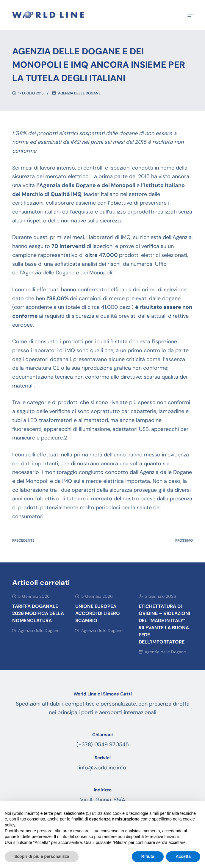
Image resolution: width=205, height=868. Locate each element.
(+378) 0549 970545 (103, 744)
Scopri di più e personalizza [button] (42, 856)
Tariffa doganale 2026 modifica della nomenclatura (38, 613)
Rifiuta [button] (148, 856)
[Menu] (190, 15)
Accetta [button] (183, 856)
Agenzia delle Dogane (79, 93)
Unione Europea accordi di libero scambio (98, 613)
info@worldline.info (102, 768)
